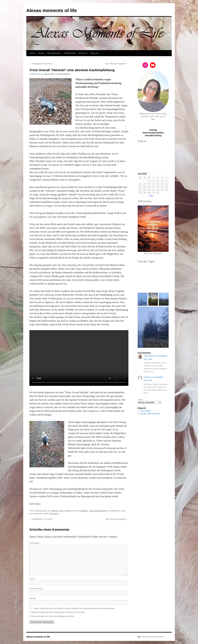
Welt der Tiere (58, 511)
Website (33, 599)
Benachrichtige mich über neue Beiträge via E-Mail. (53, 616)
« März (151, 196)
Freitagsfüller (70, 53)
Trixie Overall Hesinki (97, 511)
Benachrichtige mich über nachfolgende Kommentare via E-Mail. (58, 612)
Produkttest (83, 511)
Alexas (41, 53)
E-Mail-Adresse (36, 589)
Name (32, 579)
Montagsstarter (54, 53)
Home (32, 53)
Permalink (54, 514)
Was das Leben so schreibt (150, 414)
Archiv (140, 400)
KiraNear (147, 377)
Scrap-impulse (145, 411)
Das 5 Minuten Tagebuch (117, 64)
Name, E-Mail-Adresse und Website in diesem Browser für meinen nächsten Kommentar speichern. (74, 608)
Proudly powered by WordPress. (153, 637)
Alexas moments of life (52, 10)
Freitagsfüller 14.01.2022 (41, 64)
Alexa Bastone (64, 74)
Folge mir (94, 53)
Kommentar (35, 543)
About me (83, 53)
